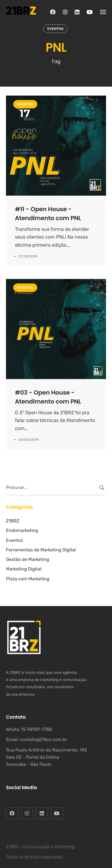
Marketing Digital (24, 569)
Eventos (55, 29)
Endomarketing (22, 530)
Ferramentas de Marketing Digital (41, 550)
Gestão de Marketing (28, 559)
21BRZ (13, 521)
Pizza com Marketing (28, 579)
